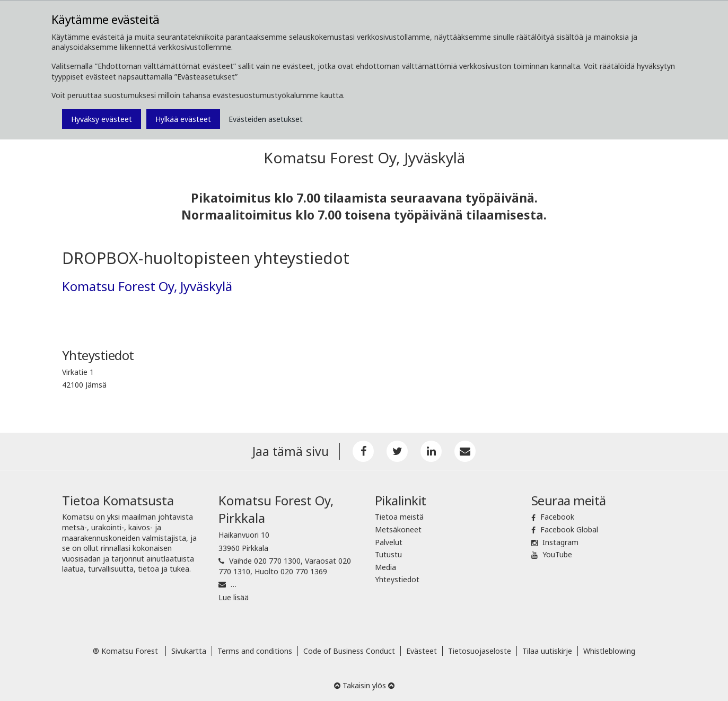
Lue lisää (234, 597)
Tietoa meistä (399, 517)
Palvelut (389, 542)
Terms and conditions (255, 651)
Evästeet (422, 651)
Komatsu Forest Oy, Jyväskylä (147, 286)
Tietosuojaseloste (480, 651)
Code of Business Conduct (349, 651)
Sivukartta (189, 651)
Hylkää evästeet (183, 119)
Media (385, 567)
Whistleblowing (609, 651)
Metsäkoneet (398, 529)
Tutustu (388, 554)
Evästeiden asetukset (266, 119)
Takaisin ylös (364, 685)
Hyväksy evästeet (102, 119)
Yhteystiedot (397, 579)
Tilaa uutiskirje (547, 651)
